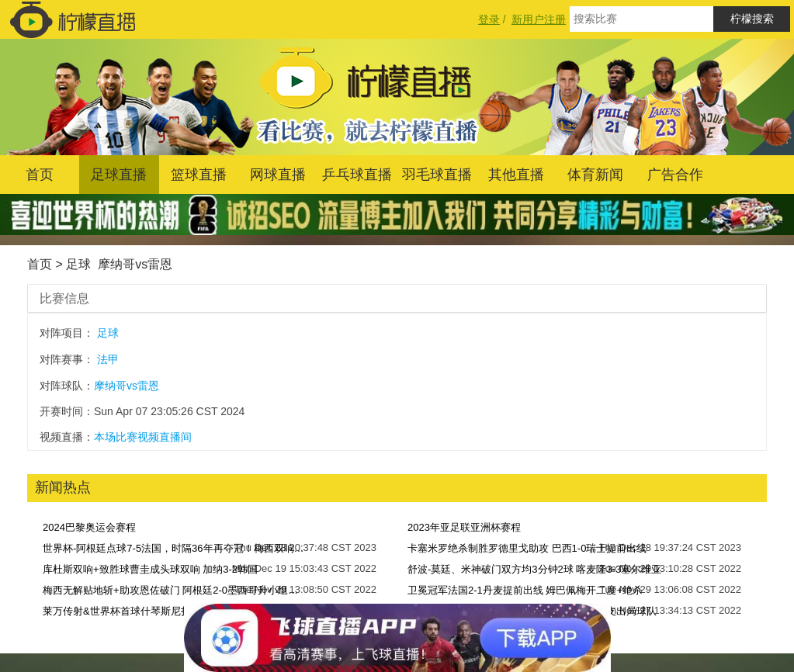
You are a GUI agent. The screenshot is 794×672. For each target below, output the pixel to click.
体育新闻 (595, 175)
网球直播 (278, 175)
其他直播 (516, 175)
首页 (40, 175)
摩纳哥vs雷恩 (135, 264)
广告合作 (675, 175)
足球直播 (119, 175)
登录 (489, 19)
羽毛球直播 (437, 175)
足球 (78, 264)
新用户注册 (539, 19)
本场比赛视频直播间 (143, 437)
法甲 (108, 359)
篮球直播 (199, 175)
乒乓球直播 (357, 175)
